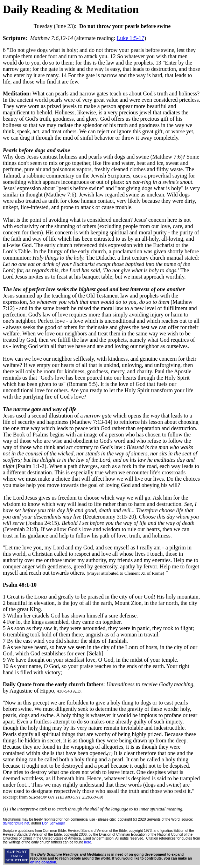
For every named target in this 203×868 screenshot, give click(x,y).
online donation (43, 862)
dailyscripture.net (16, 823)
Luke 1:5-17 (130, 38)
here (87, 842)
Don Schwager (54, 823)
